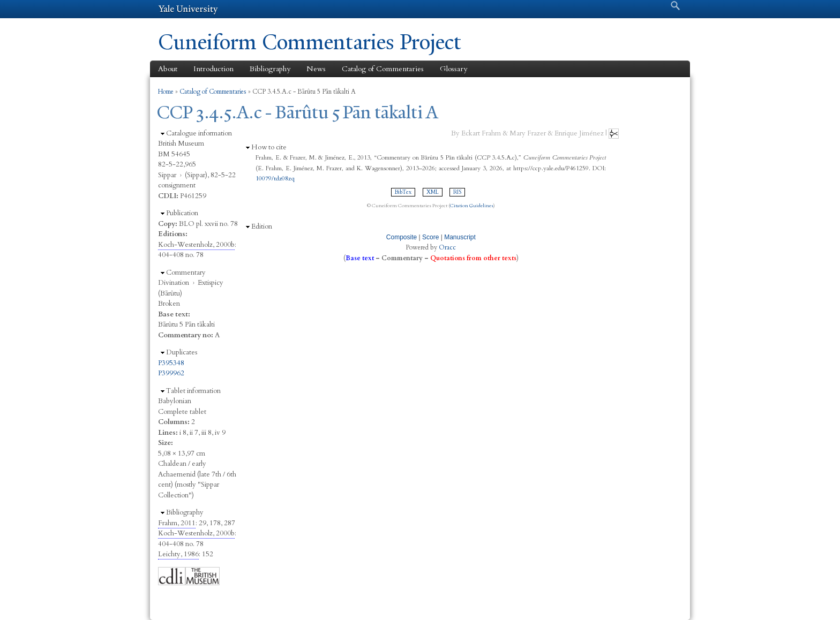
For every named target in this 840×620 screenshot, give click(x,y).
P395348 (171, 363)
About (168, 69)
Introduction (213, 69)
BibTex (403, 192)
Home (166, 92)
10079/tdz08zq (275, 178)
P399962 (171, 373)
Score (430, 237)
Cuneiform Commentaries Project (310, 42)
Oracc (447, 247)
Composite (402, 237)
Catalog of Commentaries (383, 69)
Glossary (453, 69)
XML (433, 192)
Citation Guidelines (472, 206)
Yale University (188, 9)
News (316, 69)
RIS (457, 192)
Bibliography (270, 69)
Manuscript (460, 237)
